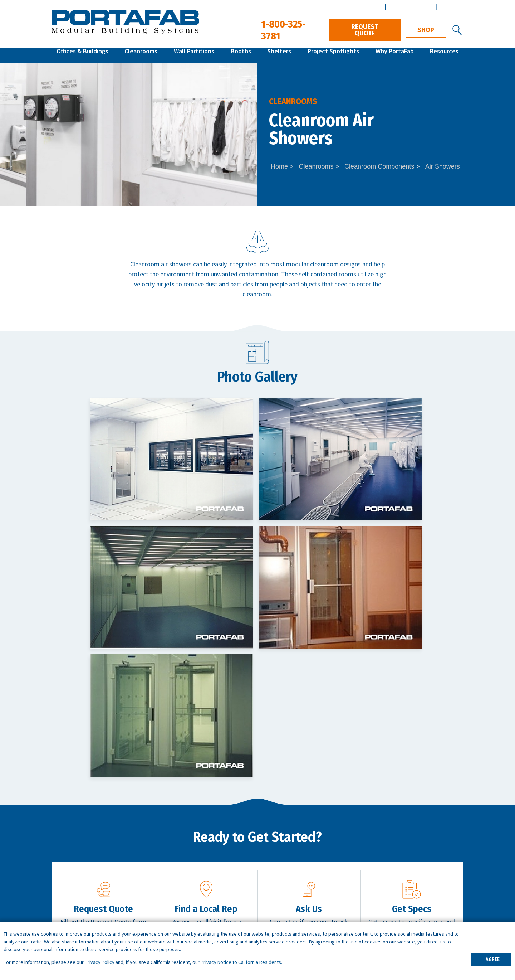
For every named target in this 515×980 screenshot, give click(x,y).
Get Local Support (212, 750)
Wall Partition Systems (82, 899)
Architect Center (410, 6)
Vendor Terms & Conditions (419, 919)
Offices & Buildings (82, 55)
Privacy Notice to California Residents (241, 962)
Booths (241, 55)
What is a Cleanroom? (290, 889)
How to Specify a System (294, 869)
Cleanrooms (141, 55)
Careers (392, 879)
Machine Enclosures (183, 879)
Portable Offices (178, 899)
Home (279, 166)
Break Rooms (175, 889)
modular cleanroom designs (323, 264)
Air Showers (443, 166)
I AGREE (491, 959)
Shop (426, 30)
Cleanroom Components (379, 166)
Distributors (398, 899)
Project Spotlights (333, 55)
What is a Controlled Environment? (307, 899)
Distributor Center (357, 6)
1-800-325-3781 (432, 794)
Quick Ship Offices (75, 869)
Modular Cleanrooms (80, 889)
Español (450, 6)
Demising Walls (177, 919)
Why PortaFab (395, 55)
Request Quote (365, 30)
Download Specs (418, 750)
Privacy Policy (100, 962)
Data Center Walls (181, 909)
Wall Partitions (194, 55)
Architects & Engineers (412, 869)
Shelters (279, 55)
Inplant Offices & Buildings (87, 879)
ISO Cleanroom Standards (295, 879)
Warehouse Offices (182, 869)
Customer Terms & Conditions (423, 909)
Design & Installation (410, 889)
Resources (444, 55)
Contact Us (315, 750)
